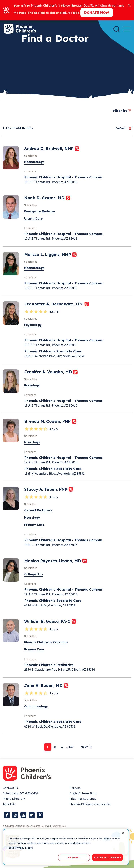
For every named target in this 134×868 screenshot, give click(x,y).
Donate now (97, 13)
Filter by (120, 111)
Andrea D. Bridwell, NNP (50, 149)
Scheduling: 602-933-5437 (20, 793)
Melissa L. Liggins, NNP (48, 255)
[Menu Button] (127, 29)
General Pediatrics (38, 510)
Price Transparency (83, 799)
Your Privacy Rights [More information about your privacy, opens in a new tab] (21, 848)
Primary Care (34, 525)
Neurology (32, 442)
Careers (75, 788)
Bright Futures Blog (83, 793)
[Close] (129, 5)
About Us (9, 804)
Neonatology (34, 162)
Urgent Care (33, 218)
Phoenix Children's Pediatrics (46, 642)
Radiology (32, 385)
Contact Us (10, 788)
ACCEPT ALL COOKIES (108, 857)
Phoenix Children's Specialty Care (53, 351)
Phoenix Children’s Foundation (90, 804)
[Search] (117, 29)
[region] (66, 847)
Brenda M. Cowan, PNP (48, 421)
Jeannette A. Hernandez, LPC (54, 304)
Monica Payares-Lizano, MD (53, 561)
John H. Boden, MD (44, 685)
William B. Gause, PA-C (48, 621)
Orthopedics (34, 574)
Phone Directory (14, 799)
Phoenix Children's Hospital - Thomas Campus (63, 177)
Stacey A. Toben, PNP (46, 489)
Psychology (33, 325)
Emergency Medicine (40, 211)
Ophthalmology (36, 706)
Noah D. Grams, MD (45, 198)
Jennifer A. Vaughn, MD (49, 372)
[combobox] (121, 128)
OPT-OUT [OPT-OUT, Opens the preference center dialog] (74, 857)
